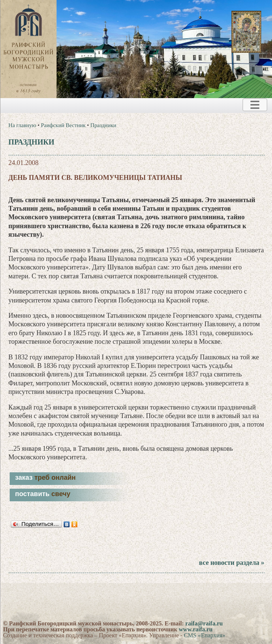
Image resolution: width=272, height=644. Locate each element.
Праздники (103, 125)
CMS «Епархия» (204, 635)
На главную (23, 125)
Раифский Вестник (63, 125)
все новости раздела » (232, 563)
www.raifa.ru (196, 629)
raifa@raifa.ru (204, 623)
